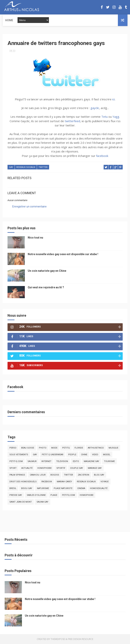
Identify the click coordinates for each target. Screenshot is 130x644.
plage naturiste (63, 488)
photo (43, 448)
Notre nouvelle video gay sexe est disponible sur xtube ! (63, 254)
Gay (11, 167)
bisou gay (27, 488)
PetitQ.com (68, 495)
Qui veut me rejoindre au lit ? (46, 287)
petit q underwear (53, 455)
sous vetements (19, 455)
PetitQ (66, 448)
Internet (46, 461)
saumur (32, 461)
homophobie (44, 468)
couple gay (77, 468)
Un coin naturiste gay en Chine (47, 271)
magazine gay (91, 461)
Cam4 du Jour (38, 475)
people (72, 455)
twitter (43, 167)
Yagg (116, 117)
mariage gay (95, 468)
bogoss (55, 475)
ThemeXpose (58, 639)
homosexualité (99, 488)
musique (113, 448)
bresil (13, 488)
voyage (105, 482)
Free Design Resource (81, 639)
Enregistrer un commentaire (29, 206)
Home (9, 20)
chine (84, 455)
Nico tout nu (35, 238)
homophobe (87, 495)
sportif (61, 468)
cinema (81, 488)
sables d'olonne (36, 495)
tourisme (109, 461)
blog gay (99, 475)
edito (76, 461)
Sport (13, 468)
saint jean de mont (21, 502)
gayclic (95, 108)
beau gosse (28, 448)
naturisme (43, 488)
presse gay (16, 495)
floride (79, 448)
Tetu (104, 117)
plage (54, 495)
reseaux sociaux (26, 167)
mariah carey (64, 482)
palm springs (17, 475)
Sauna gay (42, 502)
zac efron (83, 475)
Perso (13, 448)
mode (54, 448)
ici (114, 99)
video (95, 455)
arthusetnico (96, 448)
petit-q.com (16, 461)
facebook (102, 156)
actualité (27, 468)
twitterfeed (72, 121)
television (62, 461)
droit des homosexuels (23, 482)
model (107, 455)
